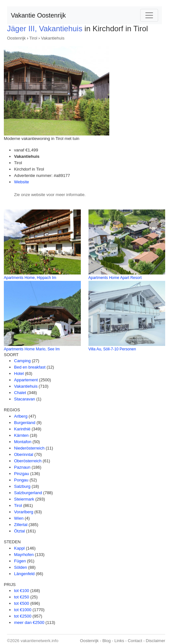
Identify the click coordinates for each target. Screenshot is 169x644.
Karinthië (22, 429)
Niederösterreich (29, 448)
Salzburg (22, 486)
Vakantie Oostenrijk (38, 15)
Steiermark (24, 499)
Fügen (20, 561)
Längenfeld (24, 574)
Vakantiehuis (53, 38)
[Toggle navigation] (149, 15)
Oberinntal (24, 454)
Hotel (19, 373)
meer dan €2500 (29, 622)
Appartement (26, 380)
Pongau (21, 480)
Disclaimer (155, 641)
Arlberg (21, 416)
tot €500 (22, 603)
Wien (19, 518)
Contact (135, 641)
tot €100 (22, 591)
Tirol (33, 38)
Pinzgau (22, 474)
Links (119, 641)
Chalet (20, 393)
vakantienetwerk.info (39, 641)
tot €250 (22, 597)
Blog (106, 641)
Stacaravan (25, 399)
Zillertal (21, 525)
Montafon (23, 442)
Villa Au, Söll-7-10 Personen (112, 349)
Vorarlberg (24, 512)
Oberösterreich (28, 461)
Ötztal (19, 531)
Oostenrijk (16, 38)
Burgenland (25, 423)
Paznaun (22, 467)
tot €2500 (23, 616)
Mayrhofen (24, 555)
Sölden (20, 567)
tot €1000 (23, 610)
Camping (22, 361)
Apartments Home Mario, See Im (32, 349)
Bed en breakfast (30, 367)
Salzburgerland (28, 493)
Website (22, 182)
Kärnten (21, 435)
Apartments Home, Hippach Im (30, 278)
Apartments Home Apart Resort (115, 278)
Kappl (19, 548)
